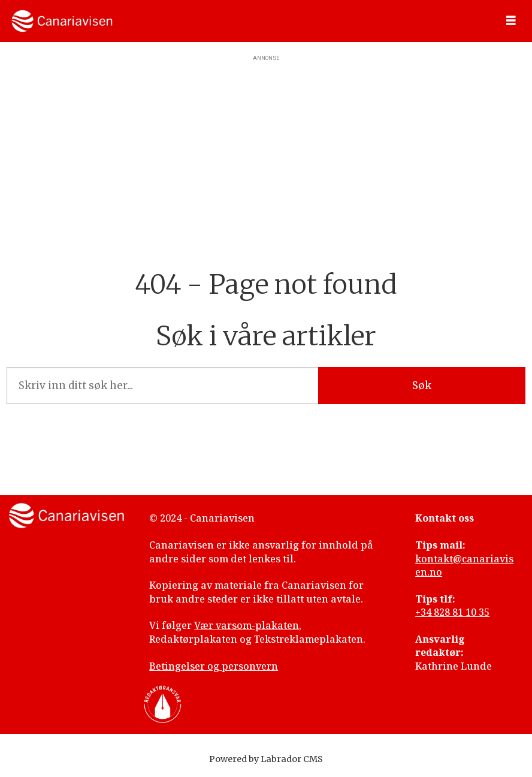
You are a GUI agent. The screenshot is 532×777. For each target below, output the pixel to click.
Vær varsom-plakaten (247, 625)
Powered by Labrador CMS (266, 759)
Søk (422, 386)
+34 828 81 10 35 (452, 612)
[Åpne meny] (511, 21)
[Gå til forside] (62, 21)
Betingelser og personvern (214, 666)
